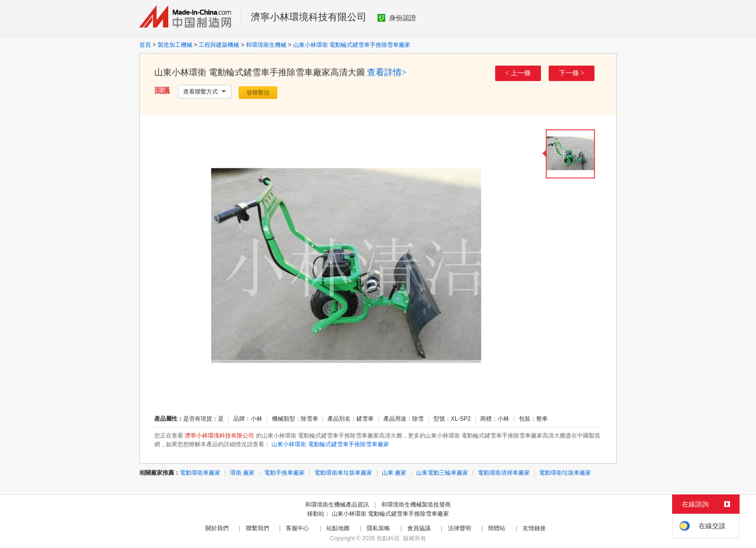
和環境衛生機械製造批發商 (416, 505)
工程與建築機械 (219, 45)
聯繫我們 (257, 528)
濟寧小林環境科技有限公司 (309, 17)
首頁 (145, 45)
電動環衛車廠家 (200, 473)
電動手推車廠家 (284, 473)
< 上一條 (518, 73)
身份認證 (397, 18)
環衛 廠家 (242, 473)
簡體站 (497, 528)
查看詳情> (387, 72)
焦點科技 (388, 538)
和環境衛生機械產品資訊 (337, 505)
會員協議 (419, 528)
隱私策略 (378, 528)
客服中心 (297, 528)
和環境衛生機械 (266, 45)
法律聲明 (459, 528)
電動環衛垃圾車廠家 (565, 473)
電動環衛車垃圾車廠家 (343, 473)
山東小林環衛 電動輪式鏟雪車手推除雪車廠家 (352, 45)
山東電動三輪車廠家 (442, 473)
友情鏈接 (534, 528)
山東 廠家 (394, 473)
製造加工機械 (175, 45)
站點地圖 (338, 528)
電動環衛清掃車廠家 (504, 473)
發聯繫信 (258, 93)
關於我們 (217, 528)
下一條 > (572, 73)
